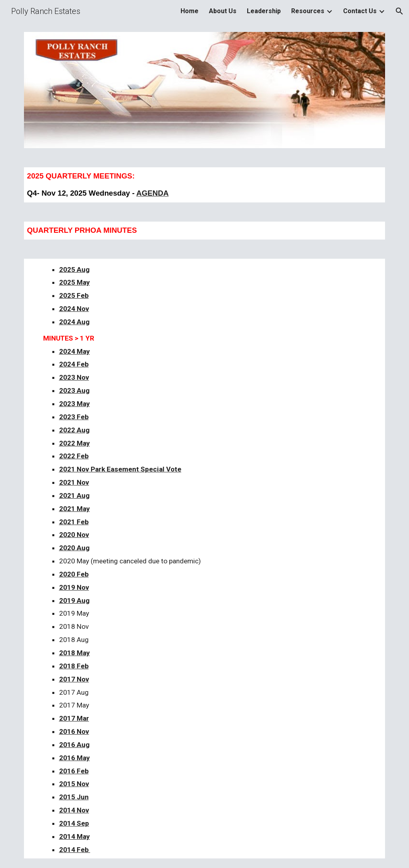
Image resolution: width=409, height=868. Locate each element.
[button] (399, 11)
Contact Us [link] (360, 11)
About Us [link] (223, 11)
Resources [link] (308, 11)
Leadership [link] (264, 11)
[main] (205, 185)
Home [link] (190, 11)
